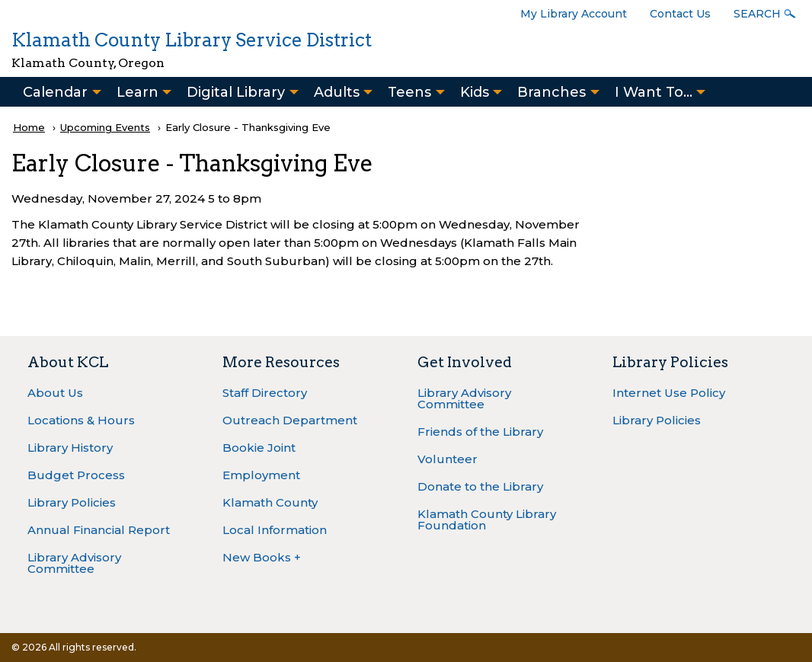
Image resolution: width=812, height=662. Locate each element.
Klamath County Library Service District (192, 40)
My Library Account (574, 14)
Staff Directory (265, 393)
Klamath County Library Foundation (487, 520)
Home (29, 127)
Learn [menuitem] (137, 92)
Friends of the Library (480, 432)
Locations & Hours (81, 420)
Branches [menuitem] (551, 92)
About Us (55, 393)
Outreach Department (290, 420)
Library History (70, 448)
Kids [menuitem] (475, 92)
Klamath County (270, 502)
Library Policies (72, 502)
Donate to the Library (480, 486)
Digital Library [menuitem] (236, 92)
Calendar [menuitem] (55, 92)
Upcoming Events (105, 127)
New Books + (262, 557)
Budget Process (76, 475)
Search (757, 14)
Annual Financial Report (99, 530)
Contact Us (680, 14)
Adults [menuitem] (337, 92)
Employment (261, 475)
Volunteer (448, 459)
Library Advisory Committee (74, 563)
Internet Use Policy (669, 393)
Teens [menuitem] (409, 92)
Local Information (275, 530)
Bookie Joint (259, 448)
